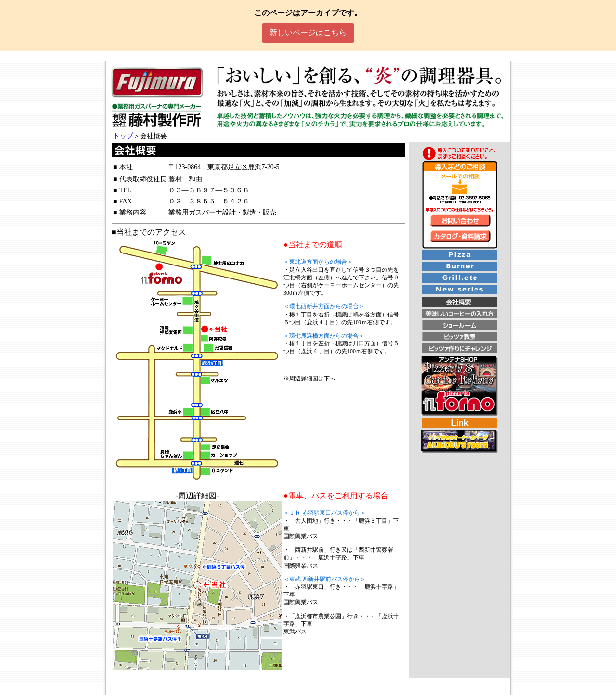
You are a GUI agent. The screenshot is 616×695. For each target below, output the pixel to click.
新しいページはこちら (308, 32)
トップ (123, 136)
